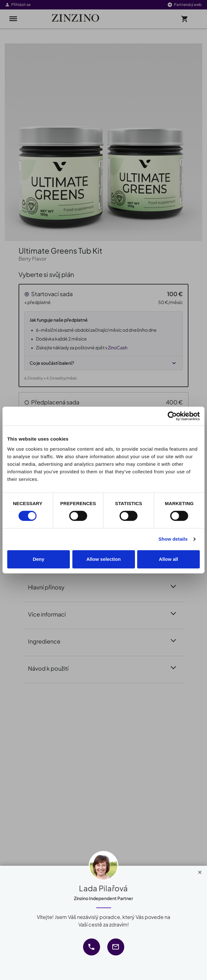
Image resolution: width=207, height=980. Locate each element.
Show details (173, 539)
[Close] (200, 871)
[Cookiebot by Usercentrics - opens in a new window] (172, 416)
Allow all (168, 559)
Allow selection (103, 559)
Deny (39, 559)
